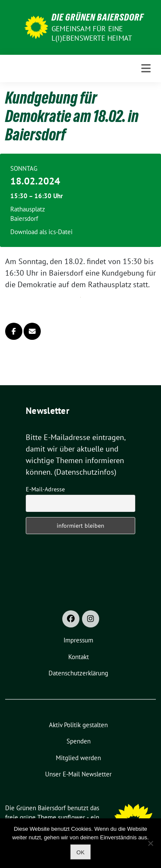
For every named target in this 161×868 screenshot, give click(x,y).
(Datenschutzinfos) (85, 472)
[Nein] (150, 843)
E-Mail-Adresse (45, 489)
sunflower (71, 817)
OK (80, 852)
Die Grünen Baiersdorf (98, 17)
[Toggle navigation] (146, 68)
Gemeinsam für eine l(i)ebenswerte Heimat (92, 33)
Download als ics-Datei (41, 232)
